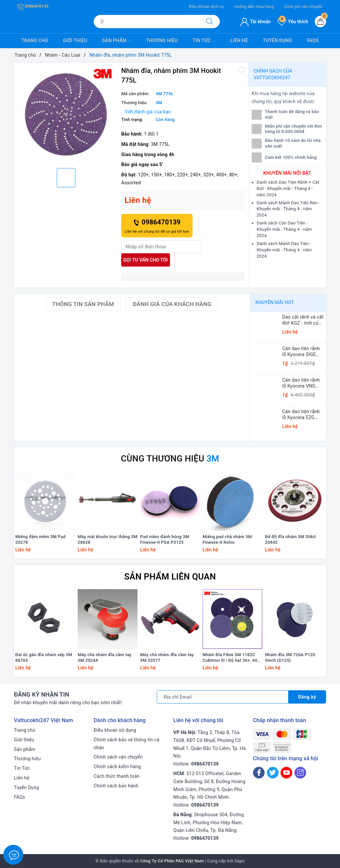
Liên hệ (239, 40)
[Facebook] (259, 773)
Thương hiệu (162, 40)
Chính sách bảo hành (116, 786)
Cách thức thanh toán (117, 776)
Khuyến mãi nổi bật (287, 173)
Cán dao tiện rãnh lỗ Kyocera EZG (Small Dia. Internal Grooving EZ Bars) (303, 415)
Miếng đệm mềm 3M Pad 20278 (40, 539)
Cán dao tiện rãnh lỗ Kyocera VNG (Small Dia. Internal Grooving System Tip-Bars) (303, 383)
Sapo (240, 861)
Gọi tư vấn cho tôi (145, 260)
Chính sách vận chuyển (118, 757)
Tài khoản (255, 22)
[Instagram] (300, 773)
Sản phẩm (117, 41)
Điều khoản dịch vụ (206, 7)
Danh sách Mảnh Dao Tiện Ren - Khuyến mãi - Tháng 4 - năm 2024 (288, 209)
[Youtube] (286, 773)
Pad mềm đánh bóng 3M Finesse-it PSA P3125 (165, 539)
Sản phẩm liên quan (170, 577)
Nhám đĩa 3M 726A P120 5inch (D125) (290, 657)
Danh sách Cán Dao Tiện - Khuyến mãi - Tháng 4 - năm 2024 (284, 229)
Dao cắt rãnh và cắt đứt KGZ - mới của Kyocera (303, 320)
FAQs (313, 40)
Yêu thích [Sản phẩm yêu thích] (293, 22)
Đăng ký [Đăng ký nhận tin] (307, 697)
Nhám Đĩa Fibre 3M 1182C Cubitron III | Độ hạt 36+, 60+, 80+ (232, 658)
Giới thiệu (75, 40)
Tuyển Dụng (278, 40)
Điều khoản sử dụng (115, 730)
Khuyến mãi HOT (275, 302)
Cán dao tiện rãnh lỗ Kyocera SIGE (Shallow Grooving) (302, 352)
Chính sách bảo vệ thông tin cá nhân (127, 744)
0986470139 (33, 6)
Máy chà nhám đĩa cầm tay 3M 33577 (167, 657)
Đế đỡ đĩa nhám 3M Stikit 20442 (290, 539)
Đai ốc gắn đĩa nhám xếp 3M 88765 (44, 657)
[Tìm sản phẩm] (147, 22)
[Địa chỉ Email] (223, 697)
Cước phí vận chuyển (303, 7)
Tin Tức (204, 41)
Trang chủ (35, 40)
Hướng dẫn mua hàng (254, 7)
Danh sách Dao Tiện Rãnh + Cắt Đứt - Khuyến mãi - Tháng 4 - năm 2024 (288, 188)
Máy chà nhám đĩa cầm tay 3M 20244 (105, 657)
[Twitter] (273, 773)
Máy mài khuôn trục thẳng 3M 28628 (108, 539)
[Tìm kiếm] (210, 22)
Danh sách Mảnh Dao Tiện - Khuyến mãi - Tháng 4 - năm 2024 (284, 250)
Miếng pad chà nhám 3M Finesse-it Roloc (227, 539)
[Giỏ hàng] (320, 22)
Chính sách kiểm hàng (117, 767)
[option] (66, 115)
